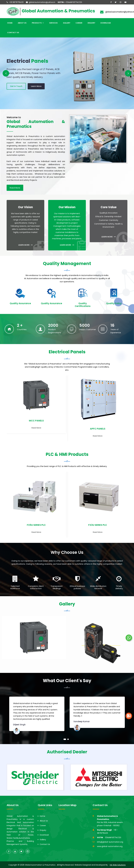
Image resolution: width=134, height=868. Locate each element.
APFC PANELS (98, 429)
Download (106, 23)
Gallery (67, 23)
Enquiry (91, 23)
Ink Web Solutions (118, 865)
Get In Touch (16, 85)
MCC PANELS (36, 421)
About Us (22, 23)
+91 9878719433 (16, 2)
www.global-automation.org (110, 846)
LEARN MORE (25, 245)
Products (38, 23)
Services (53, 23)
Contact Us (13, 33)
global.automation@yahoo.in (42, 2)
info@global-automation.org (110, 842)
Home (10, 23)
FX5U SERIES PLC (36, 525)
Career (79, 23)
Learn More (36, 85)
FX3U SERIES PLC (98, 525)
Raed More (15, 188)
